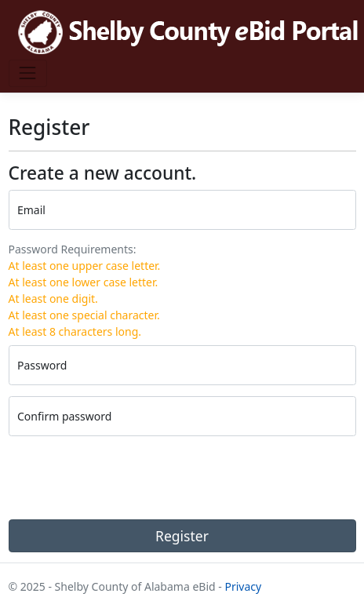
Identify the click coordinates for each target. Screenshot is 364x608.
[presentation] (128, 478)
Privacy (243, 586)
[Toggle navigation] (28, 73)
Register (182, 536)
